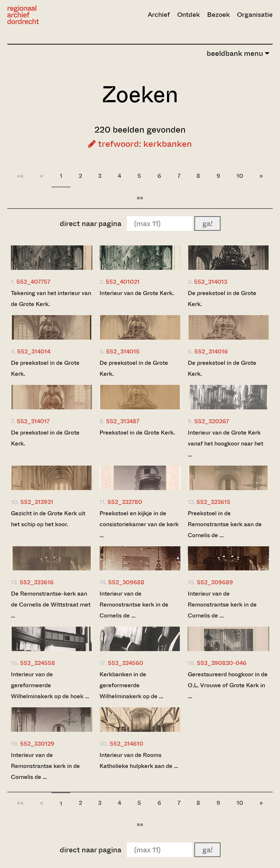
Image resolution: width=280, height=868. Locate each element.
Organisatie (255, 15)
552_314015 (123, 351)
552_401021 (123, 282)
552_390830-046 (222, 663)
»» (140, 198)
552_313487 (123, 421)
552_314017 (33, 421)
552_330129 (37, 744)
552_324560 (126, 663)
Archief (159, 15)
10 (240, 176)
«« (20, 176)
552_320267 (212, 421)
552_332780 (125, 502)
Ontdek (188, 15)
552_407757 (33, 282)
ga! (207, 224)
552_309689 (215, 582)
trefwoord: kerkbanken (140, 144)
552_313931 (37, 502)
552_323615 (213, 502)
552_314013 (211, 282)
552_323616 (37, 582)
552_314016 (211, 351)
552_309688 (126, 582)
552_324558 (38, 663)
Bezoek (218, 15)
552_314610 (127, 744)
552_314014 (34, 351)
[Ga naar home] (47, 15)
